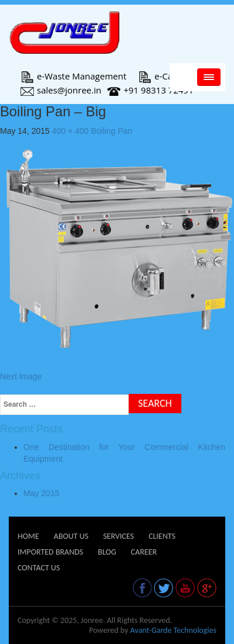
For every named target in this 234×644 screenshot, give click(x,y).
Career (144, 552)
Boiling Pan (111, 131)
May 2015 (41, 493)
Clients (162, 536)
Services (118, 536)
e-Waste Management (73, 76)
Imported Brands (50, 552)
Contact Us (39, 568)
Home (28, 536)
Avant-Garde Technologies (173, 630)
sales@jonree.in (61, 90)
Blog (107, 552)
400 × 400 (70, 131)
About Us (71, 536)
